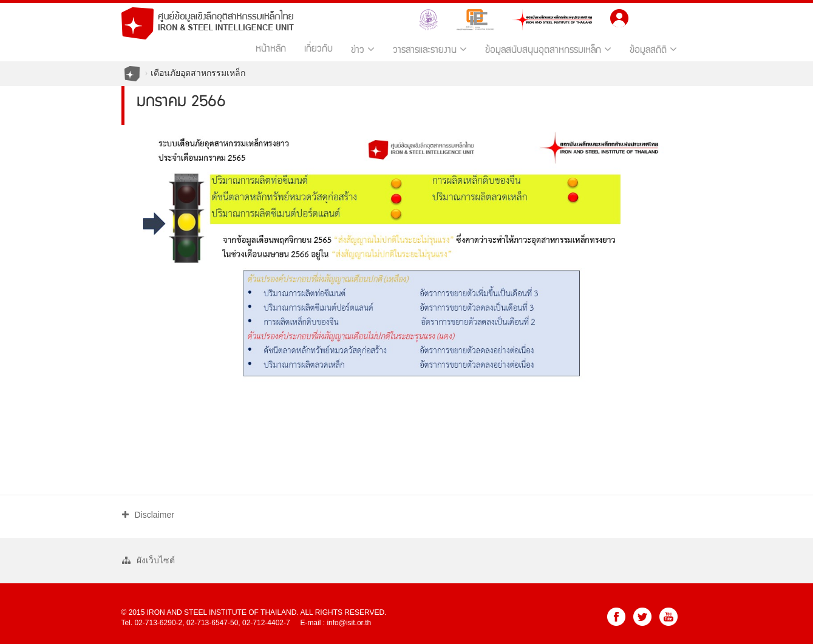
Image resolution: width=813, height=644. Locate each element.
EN (671, 17)
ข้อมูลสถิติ (653, 49)
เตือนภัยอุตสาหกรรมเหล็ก (198, 73)
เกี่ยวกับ (318, 50)
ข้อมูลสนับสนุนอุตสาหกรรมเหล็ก (548, 49)
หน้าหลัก (271, 50)
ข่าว (363, 49)
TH (647, 17)
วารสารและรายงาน (430, 49)
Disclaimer (148, 515)
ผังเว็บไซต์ (148, 560)
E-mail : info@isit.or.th (335, 623)
